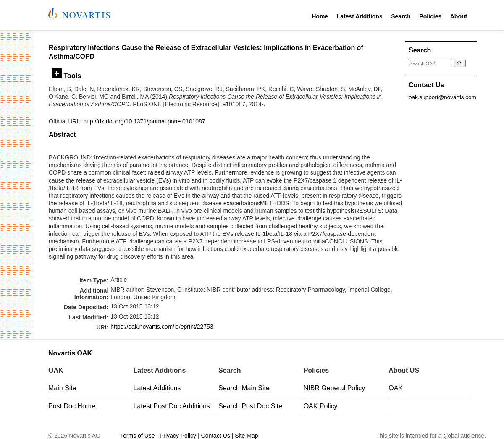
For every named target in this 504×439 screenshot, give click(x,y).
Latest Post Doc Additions (172, 406)
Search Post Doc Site (250, 406)
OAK (396, 388)
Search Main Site (244, 388)
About (459, 16)
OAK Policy (321, 406)
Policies (430, 16)
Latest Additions (360, 16)
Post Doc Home (72, 406)
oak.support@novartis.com (442, 97)
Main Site (62, 388)
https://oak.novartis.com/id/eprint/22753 (162, 327)
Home (320, 16)
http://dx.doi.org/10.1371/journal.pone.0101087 (144, 121)
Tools (66, 76)
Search (401, 16)
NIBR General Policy (335, 388)
